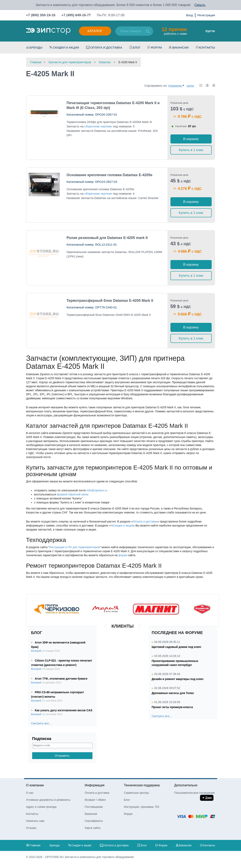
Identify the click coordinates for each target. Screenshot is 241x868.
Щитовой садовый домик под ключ (176, 647)
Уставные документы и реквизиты (48, 800)
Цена (190, 86)
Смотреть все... (41, 723)
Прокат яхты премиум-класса (172, 707)
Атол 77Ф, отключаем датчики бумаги (61, 679)
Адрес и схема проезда (41, 807)
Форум (156, 47)
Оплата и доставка (106, 47)
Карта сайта (93, 828)
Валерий (36, 651)
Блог (137, 47)
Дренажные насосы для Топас (173, 693)
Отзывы (31, 828)
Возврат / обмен (95, 800)
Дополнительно (186, 785)
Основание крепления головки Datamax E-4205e (109, 175)
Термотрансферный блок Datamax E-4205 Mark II (110, 301)
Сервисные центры (136, 793)
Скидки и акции (66, 47)
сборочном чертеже (98, 126)
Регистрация (206, 15)
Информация (95, 785)
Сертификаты (94, 821)
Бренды (36, 47)
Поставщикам (94, 807)
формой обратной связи (73, 494)
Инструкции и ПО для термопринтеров (74, 547)
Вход (190, 15)
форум (123, 555)
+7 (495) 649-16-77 (76, 15)
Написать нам (35, 821)
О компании (35, 785)
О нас (30, 793)
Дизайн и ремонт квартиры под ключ (178, 679)
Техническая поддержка (142, 785)
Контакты (207, 47)
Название (176, 86)
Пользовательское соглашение (195, 793)
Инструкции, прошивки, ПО (142, 807)
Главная (35, 845)
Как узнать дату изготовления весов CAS (64, 710)
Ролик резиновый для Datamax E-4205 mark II (107, 238)
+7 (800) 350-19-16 (41, 15)
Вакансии (180, 47)
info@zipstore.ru (97, 490)
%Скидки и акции (122, 525)
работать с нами (174, 31)
